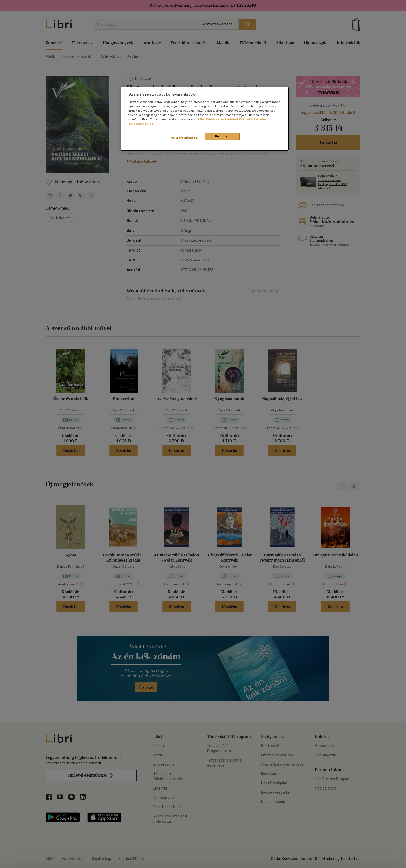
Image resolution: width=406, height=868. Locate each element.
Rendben (222, 136)
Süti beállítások (184, 138)
